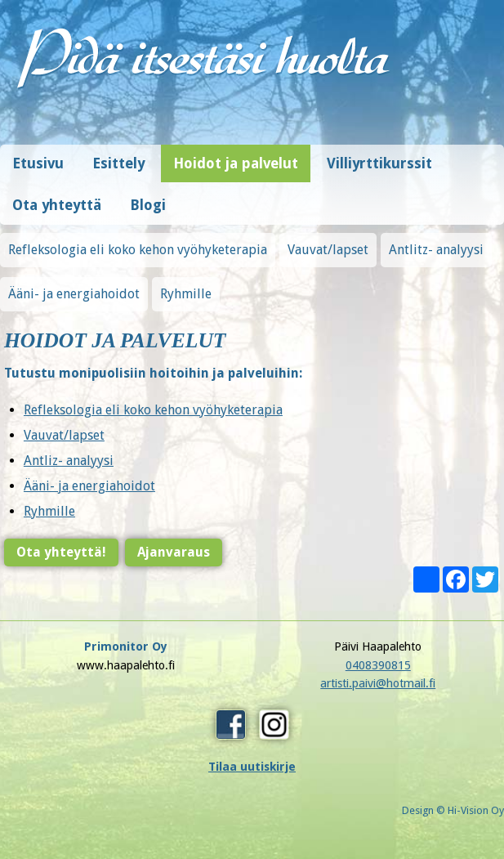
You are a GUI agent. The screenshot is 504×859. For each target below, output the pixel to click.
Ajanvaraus (172, 552)
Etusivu (38, 163)
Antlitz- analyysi (436, 250)
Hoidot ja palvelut (236, 163)
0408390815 (378, 665)
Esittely (118, 163)
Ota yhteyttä (57, 205)
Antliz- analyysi (67, 461)
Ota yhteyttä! (60, 552)
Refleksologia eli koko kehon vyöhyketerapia (138, 250)
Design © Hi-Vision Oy (453, 810)
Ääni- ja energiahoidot (74, 294)
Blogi (148, 205)
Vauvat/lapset (328, 250)
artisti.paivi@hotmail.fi (378, 683)
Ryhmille (186, 294)
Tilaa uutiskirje (252, 767)
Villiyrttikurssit (379, 163)
